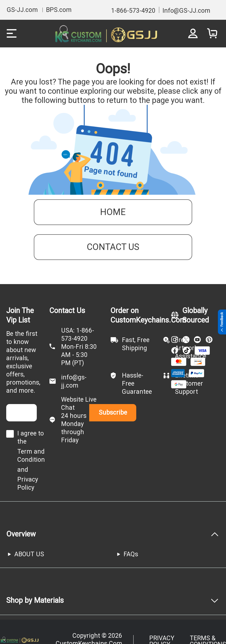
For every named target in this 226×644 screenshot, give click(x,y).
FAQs (131, 554)
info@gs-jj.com (74, 381)
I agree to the (31, 438)
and (23, 470)
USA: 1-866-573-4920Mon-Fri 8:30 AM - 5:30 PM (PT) (79, 347)
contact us (113, 247)
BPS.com (59, 10)
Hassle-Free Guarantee (137, 384)
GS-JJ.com (22, 10)
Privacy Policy (28, 484)
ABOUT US (29, 554)
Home (113, 212)
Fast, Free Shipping (136, 344)
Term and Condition (31, 456)
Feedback (222, 322)
